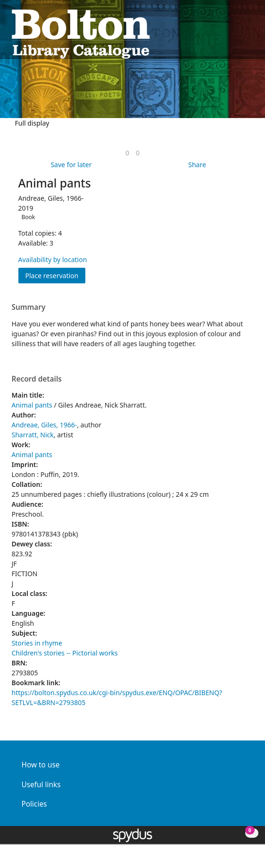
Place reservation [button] (56, 275)
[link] (127, 153)
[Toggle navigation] (249, 33)
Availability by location (53, 260)
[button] (237, 33)
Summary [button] (29, 307)
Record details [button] (37, 379)
